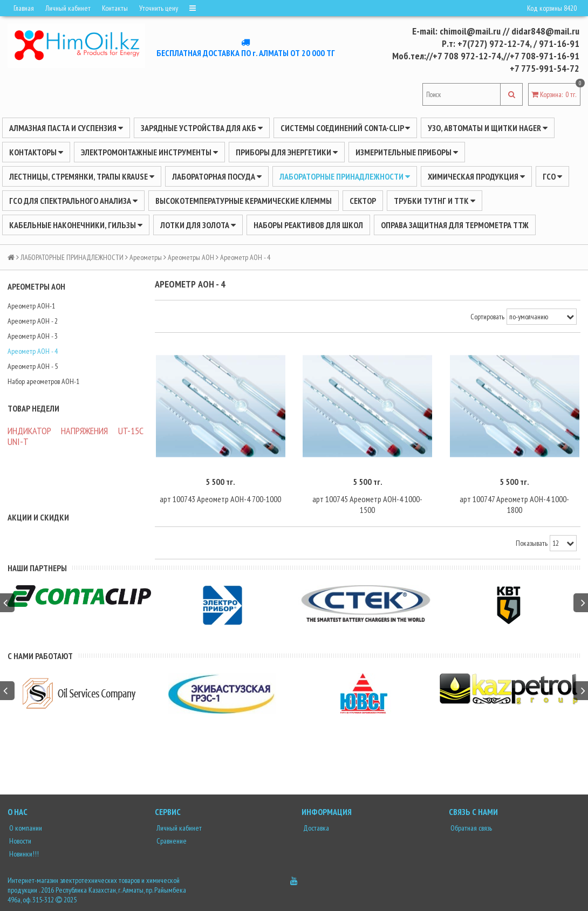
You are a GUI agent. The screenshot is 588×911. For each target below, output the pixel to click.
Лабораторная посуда (217, 176)
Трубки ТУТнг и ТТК (435, 201)
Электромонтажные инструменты (149, 152)
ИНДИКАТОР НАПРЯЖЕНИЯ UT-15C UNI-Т (76, 436)
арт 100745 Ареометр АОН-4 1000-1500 (367, 504)
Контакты (115, 8)
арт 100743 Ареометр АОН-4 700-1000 (220, 499)
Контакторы (36, 152)
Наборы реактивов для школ (308, 225)
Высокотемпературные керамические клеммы (244, 201)
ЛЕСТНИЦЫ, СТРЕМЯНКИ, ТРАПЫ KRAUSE (82, 176)
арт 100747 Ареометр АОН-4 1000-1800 (514, 504)
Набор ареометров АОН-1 (43, 381)
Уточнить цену (159, 8)
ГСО (552, 176)
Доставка (315, 828)
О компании (25, 828)
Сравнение (171, 841)
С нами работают (40, 656)
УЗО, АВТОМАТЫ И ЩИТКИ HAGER (488, 128)
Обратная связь (470, 828)
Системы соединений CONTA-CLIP (345, 128)
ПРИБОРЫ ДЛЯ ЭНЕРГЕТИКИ (287, 152)
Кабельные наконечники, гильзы (76, 225)
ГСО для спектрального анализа (73, 201)
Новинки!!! (23, 854)
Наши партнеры (37, 568)
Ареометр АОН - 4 (33, 351)
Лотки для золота (198, 225)
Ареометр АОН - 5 (33, 366)
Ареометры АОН (191, 257)
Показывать (532, 543)
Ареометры (146, 257)
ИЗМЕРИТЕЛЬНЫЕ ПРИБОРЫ (407, 152)
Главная (24, 8)
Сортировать (487, 317)
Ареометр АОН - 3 (33, 336)
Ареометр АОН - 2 (33, 321)
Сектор (363, 201)
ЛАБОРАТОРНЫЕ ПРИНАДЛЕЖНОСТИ (345, 176)
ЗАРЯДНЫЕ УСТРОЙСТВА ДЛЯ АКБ (202, 128)
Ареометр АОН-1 (31, 306)
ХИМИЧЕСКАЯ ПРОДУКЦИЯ (476, 176)
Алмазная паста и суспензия (66, 128)
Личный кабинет (68, 8)
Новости (19, 841)
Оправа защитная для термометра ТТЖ (455, 225)
